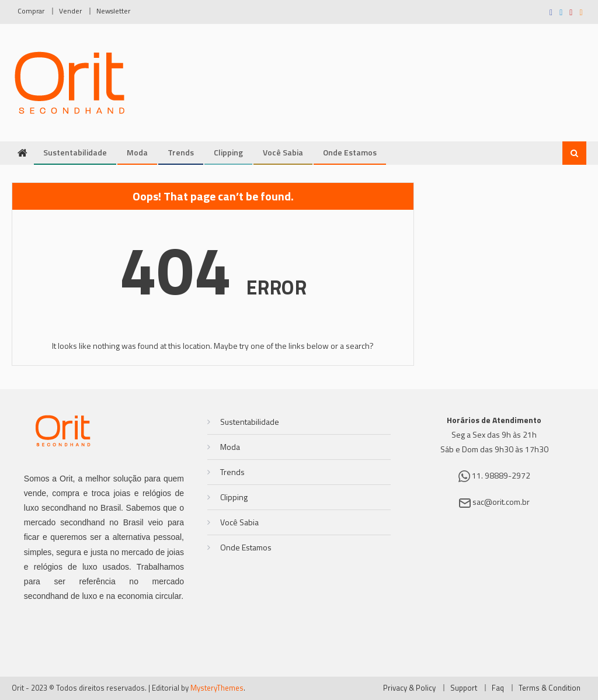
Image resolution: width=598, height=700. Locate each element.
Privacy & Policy (409, 688)
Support (464, 688)
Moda (137, 152)
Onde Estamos (350, 152)
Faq (498, 688)
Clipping (228, 152)
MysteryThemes (217, 688)
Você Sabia (283, 152)
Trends (181, 152)
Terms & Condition (550, 688)
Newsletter (113, 11)
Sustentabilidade (75, 152)
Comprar (31, 11)
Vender (70, 11)
